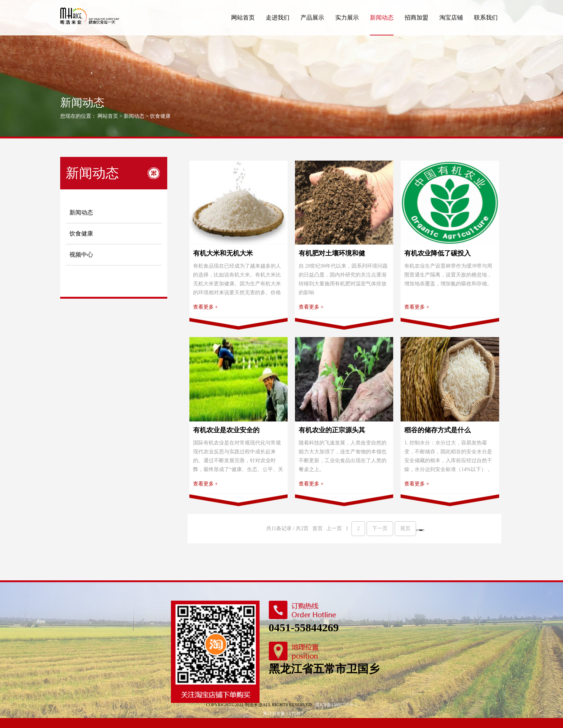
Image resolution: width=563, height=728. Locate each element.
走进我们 (278, 18)
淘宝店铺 (451, 18)
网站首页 (243, 18)
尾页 (405, 538)
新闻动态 (382, 18)
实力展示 (347, 18)
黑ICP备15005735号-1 (336, 715)
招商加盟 (416, 18)
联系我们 (486, 18)
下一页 (380, 538)
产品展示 (312, 18)
